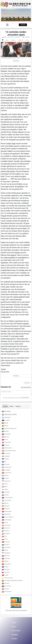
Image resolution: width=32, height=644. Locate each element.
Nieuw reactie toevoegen (26, 387)
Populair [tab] (18, 406)
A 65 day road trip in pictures (16, 610)
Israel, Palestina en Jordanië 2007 (13, 37)
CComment (25, 398)
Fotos (14, 627)
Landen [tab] (5, 406)
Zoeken (23, 25)
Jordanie (13, 40)
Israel (7, 40)
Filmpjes (15, 635)
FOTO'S (16, 61)
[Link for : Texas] (16, 15)
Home (14, 623)
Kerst (27, 40)
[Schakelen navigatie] (7, 25)
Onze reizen (16, 631)
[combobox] (15, 25)
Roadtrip (21, 40)
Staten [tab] (12, 406)
